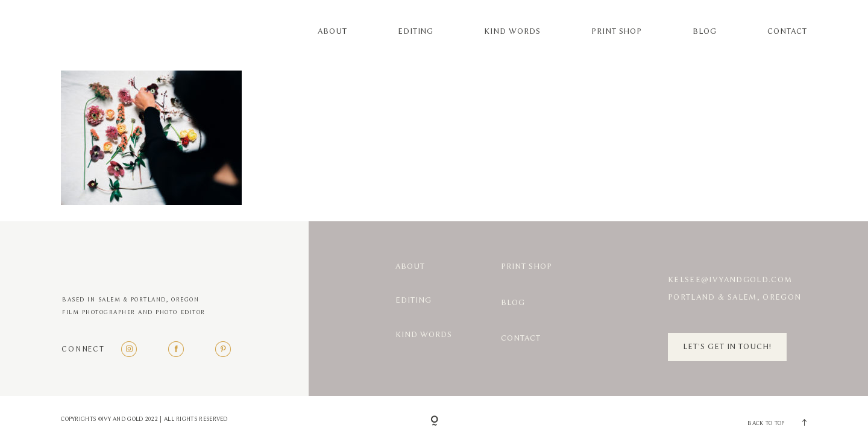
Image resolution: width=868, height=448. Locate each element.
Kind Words (512, 31)
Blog (705, 31)
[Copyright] (434, 422)
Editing (416, 31)
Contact (787, 31)
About (332, 31)
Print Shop (617, 31)
